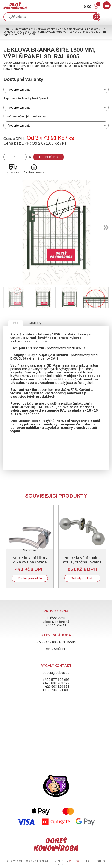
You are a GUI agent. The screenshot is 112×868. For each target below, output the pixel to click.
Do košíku (49, 157)
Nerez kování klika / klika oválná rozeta (30, 560)
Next (105, 546)
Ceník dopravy (13, 172)
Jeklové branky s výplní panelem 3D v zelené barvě (35, 32)
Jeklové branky (45, 29)
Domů (7, 29)
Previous (7, 546)
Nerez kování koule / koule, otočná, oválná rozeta (82, 562)
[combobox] (48, 17)
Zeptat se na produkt (34, 172)
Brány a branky (24, 29)
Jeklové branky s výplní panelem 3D (80, 29)
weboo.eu (77, 861)
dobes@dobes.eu (56, 673)
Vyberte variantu (19, 90)
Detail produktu (30, 578)
